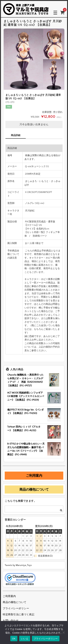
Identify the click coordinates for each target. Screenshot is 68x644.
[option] (34, 59)
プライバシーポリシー (16, 609)
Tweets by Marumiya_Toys (18, 565)
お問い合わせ (11, 621)
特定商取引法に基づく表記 (18, 615)
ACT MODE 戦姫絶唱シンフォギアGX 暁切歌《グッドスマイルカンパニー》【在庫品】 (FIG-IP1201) (26, 396)
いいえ (25, 639)
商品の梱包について (34, 489)
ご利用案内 (34, 476)
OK (14, 639)
